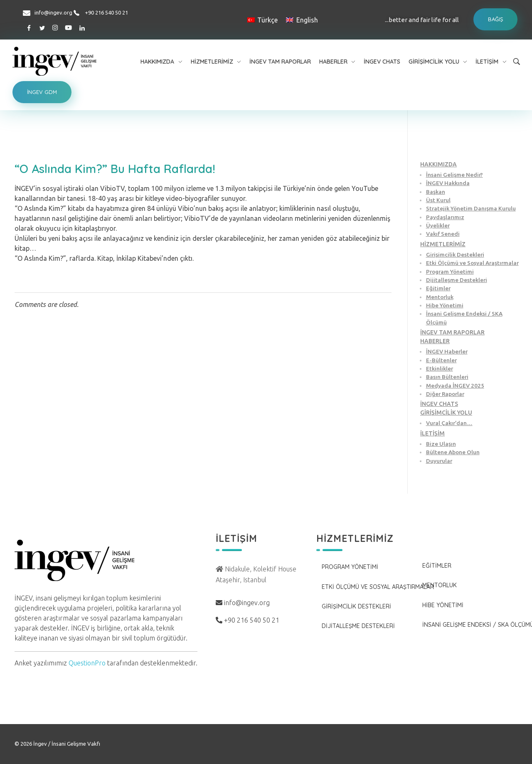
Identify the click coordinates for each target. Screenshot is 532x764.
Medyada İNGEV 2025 (455, 386)
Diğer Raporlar (445, 394)
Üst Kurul (438, 200)
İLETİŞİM (432, 433)
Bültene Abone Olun (453, 452)
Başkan (436, 192)
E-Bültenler (441, 360)
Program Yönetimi (450, 272)
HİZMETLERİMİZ (443, 244)
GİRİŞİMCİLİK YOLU (446, 413)
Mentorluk (440, 297)
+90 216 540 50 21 (106, 12)
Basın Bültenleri (447, 377)
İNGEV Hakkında (448, 183)
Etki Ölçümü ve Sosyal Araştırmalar (472, 263)
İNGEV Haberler (447, 351)
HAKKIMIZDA (438, 164)
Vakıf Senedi (443, 234)
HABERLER (435, 341)
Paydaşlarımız (445, 217)
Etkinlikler (440, 368)
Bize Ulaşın (441, 444)
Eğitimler (438, 288)
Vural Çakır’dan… (449, 423)
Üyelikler (438, 225)
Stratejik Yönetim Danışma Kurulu (471, 208)
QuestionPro (87, 663)
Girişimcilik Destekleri (455, 255)
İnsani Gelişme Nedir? (454, 175)
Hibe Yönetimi (445, 305)
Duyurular (439, 461)
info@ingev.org (53, 12)
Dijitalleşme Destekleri (457, 280)
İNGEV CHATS (439, 404)
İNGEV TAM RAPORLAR (452, 332)
